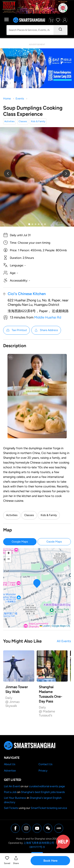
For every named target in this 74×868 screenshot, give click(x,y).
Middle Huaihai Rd (48, 317)
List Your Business (15, 798)
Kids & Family (38, 121)
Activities (9, 121)
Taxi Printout (16, 330)
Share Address (46, 330)
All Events (64, 641)
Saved (7, 863)
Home (7, 99)
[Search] (60, 30)
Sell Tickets (11, 808)
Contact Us (45, 764)
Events (20, 99)
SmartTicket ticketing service (49, 808)
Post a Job (10, 792)
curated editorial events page (47, 786)
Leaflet (45, 626)
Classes (23, 121)
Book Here (50, 861)
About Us (10, 764)
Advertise (10, 771)
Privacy (43, 771)
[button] (7, 861)
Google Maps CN (61, 626)
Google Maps (20, 542)
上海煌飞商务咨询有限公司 (39, 843)
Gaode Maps (54, 542)
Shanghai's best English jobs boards (43, 792)
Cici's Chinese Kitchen (27, 294)
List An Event (12, 786)
